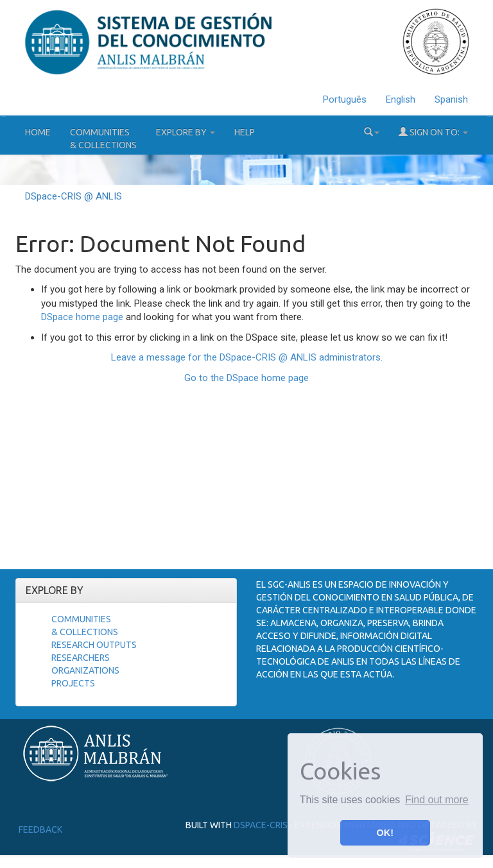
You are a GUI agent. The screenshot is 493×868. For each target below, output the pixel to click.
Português (345, 99)
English (401, 99)
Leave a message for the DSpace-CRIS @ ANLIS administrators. (247, 357)
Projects (73, 683)
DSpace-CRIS (261, 825)
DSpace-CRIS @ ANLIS (74, 196)
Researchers (81, 658)
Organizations (85, 670)
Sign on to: (433, 132)
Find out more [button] (437, 800)
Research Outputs (94, 645)
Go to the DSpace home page (246, 378)
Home (38, 132)
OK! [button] (385, 833)
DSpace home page (82, 317)
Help (245, 132)
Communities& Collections (103, 139)
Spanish (451, 99)
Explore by (186, 132)
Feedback (40, 830)
